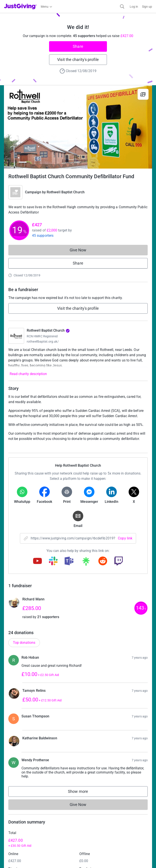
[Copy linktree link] (86, 562)
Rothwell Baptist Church (66, 192)
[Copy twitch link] (119, 561)
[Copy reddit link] (103, 561)
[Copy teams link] (69, 561)
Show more (82, 792)
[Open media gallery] (78, 127)
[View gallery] (143, 94)
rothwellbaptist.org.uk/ (43, 342)
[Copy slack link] (53, 561)
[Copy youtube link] (37, 561)
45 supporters (43, 236)
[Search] (122, 6)
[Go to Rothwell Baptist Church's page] (16, 336)
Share (78, 46)
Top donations (24, 643)
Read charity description (28, 374)
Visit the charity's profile (78, 60)
